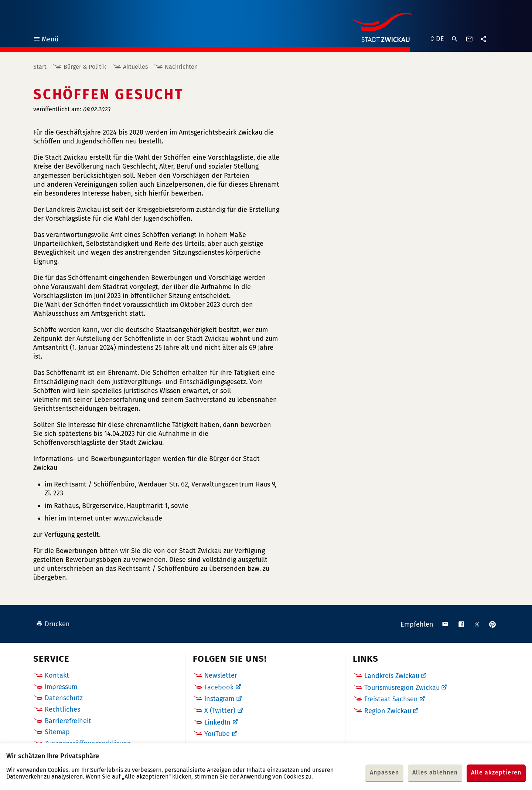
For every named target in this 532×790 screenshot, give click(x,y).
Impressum (61, 687)
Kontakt (57, 675)
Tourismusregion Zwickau (402, 688)
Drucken (53, 624)
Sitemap (57, 732)
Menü (46, 40)
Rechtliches (62, 709)
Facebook (219, 687)
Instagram (219, 699)
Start (40, 67)
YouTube (217, 734)
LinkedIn (217, 722)
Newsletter (221, 675)
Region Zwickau (388, 711)
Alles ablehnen (435, 772)
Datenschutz (64, 698)
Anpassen (384, 772)
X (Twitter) (220, 711)
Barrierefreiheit (68, 721)
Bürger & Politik (85, 67)
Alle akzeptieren (496, 772)
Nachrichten (181, 67)
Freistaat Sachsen (391, 699)
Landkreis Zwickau (392, 676)
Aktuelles (135, 67)
